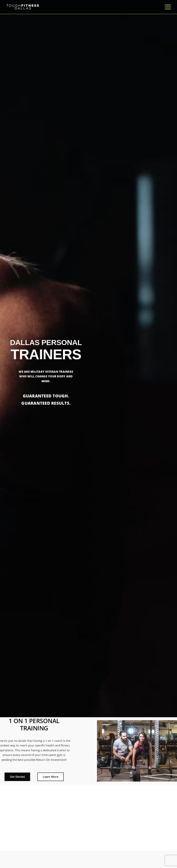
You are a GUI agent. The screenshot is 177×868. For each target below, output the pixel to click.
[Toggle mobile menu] (168, 7)
